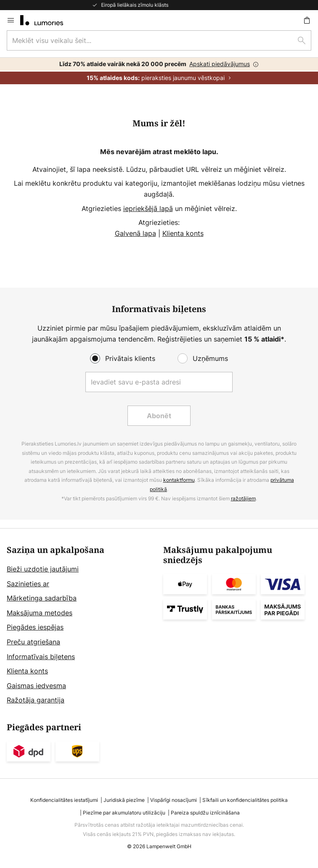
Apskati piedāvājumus (220, 64)
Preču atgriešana (33, 642)
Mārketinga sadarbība (42, 598)
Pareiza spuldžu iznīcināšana (205, 813)
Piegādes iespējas (35, 627)
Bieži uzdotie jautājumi (43, 569)
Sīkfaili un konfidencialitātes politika (245, 800)
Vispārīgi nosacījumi (174, 800)
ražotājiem (243, 498)
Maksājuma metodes (40, 613)
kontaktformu (179, 480)
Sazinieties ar (28, 584)
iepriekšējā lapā (148, 208)
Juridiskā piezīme (124, 800)
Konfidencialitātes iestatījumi (64, 800)
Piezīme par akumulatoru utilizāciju (124, 813)
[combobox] (159, 40)
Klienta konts (183, 233)
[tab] (81, 626)
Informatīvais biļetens (41, 657)
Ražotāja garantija (36, 700)
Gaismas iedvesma (36, 686)
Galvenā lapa (135, 233)
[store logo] (47, 20)
